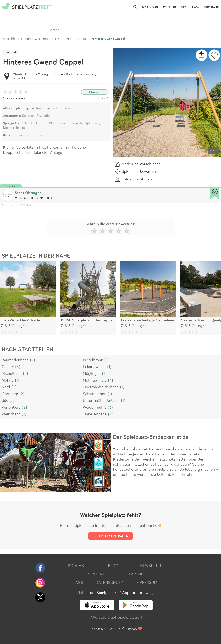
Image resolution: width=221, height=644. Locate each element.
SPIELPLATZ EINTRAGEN (111, 536)
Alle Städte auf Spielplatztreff (116, 617)
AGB (79, 582)
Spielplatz (10, 52)
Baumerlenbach (15, 360)
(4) (111, 380)
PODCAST (77, 565)
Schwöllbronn (95, 394)
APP (184, 7)
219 (34, 198)
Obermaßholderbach (101, 387)
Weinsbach (11, 414)
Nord (6, 387)
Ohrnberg (10, 394)
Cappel (82, 39)
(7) (12, 400)
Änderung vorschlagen (141, 164)
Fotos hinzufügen (137, 179)
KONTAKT (96, 574)
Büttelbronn (93, 360)
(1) (109, 366)
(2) (33, 360)
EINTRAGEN (150, 7)
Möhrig (8, 380)
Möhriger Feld (95, 380)
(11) (111, 414)
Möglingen (92, 373)
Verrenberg (11, 407)
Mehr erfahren (185, 474)
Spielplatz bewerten (14, 98)
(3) (18, 366)
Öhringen (65, 39)
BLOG (195, 7)
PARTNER (170, 7)
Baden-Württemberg (39, 39)
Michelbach (12, 373)
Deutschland (11, 39)
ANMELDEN (212, 7)
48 (18, 198)
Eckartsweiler (94, 366)
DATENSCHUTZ (109, 582)
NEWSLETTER (152, 565)
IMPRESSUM (146, 582)
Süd (5, 400)
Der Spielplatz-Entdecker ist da (151, 437)
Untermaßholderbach (101, 400)
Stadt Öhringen (28, 193)
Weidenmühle (95, 407)
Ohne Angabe (95, 414)
